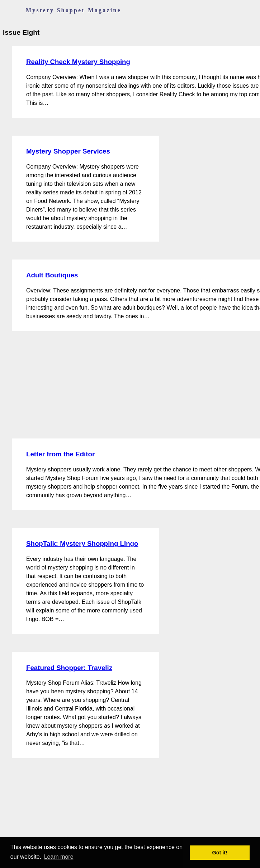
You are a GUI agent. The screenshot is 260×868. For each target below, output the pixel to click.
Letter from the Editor (60, 454)
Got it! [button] (220, 853)
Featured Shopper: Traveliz (69, 668)
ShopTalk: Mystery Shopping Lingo (82, 544)
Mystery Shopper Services (68, 151)
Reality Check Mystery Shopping (78, 62)
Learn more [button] (59, 857)
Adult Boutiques (52, 275)
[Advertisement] (57, 385)
